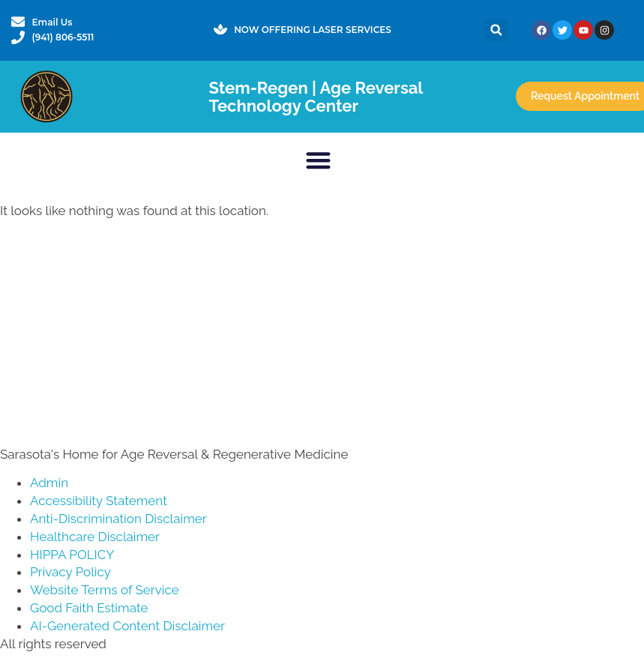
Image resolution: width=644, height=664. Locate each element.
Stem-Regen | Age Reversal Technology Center (315, 97)
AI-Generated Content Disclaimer (127, 626)
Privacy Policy (70, 572)
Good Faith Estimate (89, 608)
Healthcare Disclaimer (95, 537)
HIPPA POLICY (72, 555)
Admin (49, 483)
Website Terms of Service (105, 590)
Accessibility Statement (99, 501)
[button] (496, 30)
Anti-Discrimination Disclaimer (118, 519)
